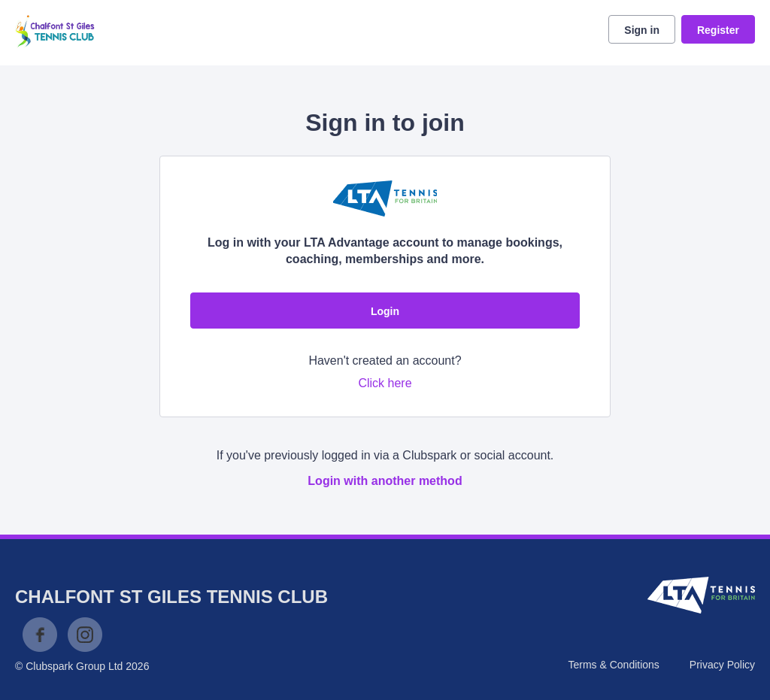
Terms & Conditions (613, 665)
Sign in (642, 30)
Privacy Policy (722, 665)
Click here (385, 383)
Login (385, 311)
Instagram (85, 635)
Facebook (40, 635)
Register (718, 30)
